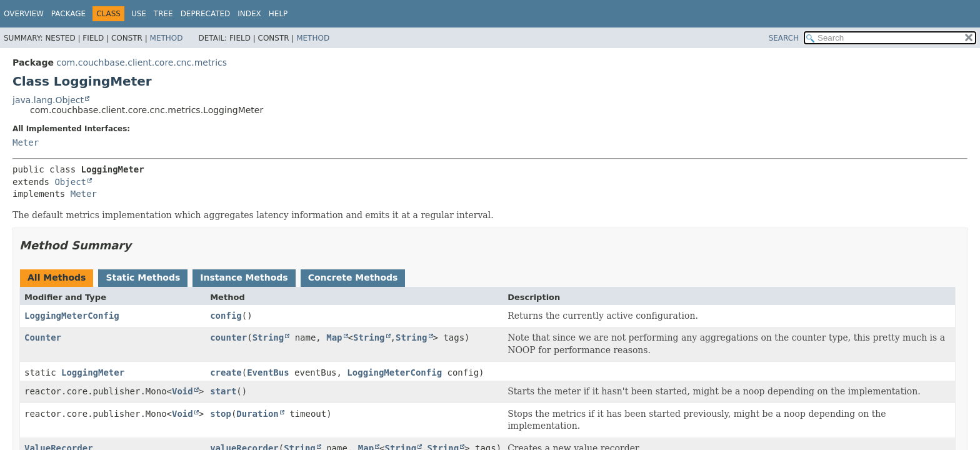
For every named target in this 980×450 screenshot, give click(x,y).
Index (249, 14)
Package (68, 14)
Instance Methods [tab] (244, 277)
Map (334, 337)
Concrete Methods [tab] (353, 277)
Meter (26, 142)
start (223, 391)
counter (228, 337)
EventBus (268, 372)
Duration (257, 414)
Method (167, 38)
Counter (43, 337)
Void (182, 391)
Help (278, 14)
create (226, 372)
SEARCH (784, 38)
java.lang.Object (48, 100)
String (268, 337)
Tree (163, 14)
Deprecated (206, 14)
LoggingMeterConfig (72, 316)
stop (221, 414)
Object (70, 182)
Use (139, 14)
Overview (24, 14)
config (226, 316)
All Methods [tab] (57, 277)
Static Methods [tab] (143, 277)
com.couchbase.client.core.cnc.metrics (142, 62)
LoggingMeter (93, 372)
